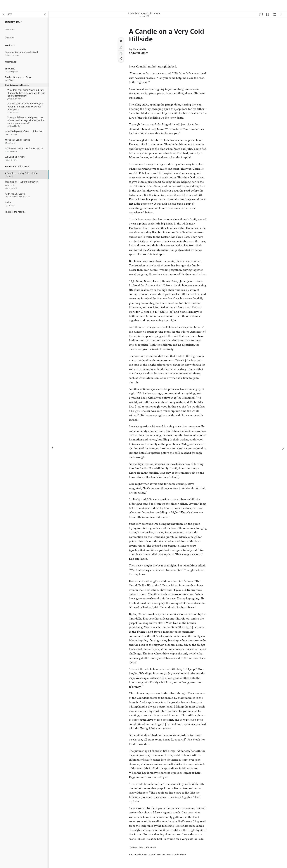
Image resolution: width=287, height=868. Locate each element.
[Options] (281, 15)
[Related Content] (274, 15)
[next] (283, 437)
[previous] (53, 437)
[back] (4, 15)
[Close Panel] (45, 15)
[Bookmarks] (268, 15)
